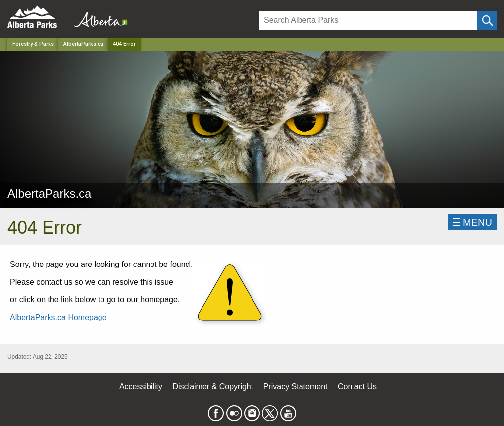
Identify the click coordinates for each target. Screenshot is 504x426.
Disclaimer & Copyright (213, 387)
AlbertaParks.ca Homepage (58, 317)
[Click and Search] (487, 21)
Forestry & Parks (33, 44)
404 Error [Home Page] (124, 44)
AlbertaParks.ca (83, 44)
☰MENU (472, 222)
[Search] (368, 21)
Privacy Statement (296, 387)
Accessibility (141, 387)
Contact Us (357, 387)
